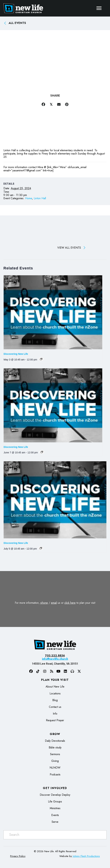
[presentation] (53, 312)
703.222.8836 (55, 656)
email (54, 603)
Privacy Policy (18, 856)
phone (44, 603)
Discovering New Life (16, 354)
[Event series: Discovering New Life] (41, 359)
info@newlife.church (55, 659)
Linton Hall (40, 198)
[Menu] (99, 8)
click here (70, 603)
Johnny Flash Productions (86, 856)
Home (29, 198)
